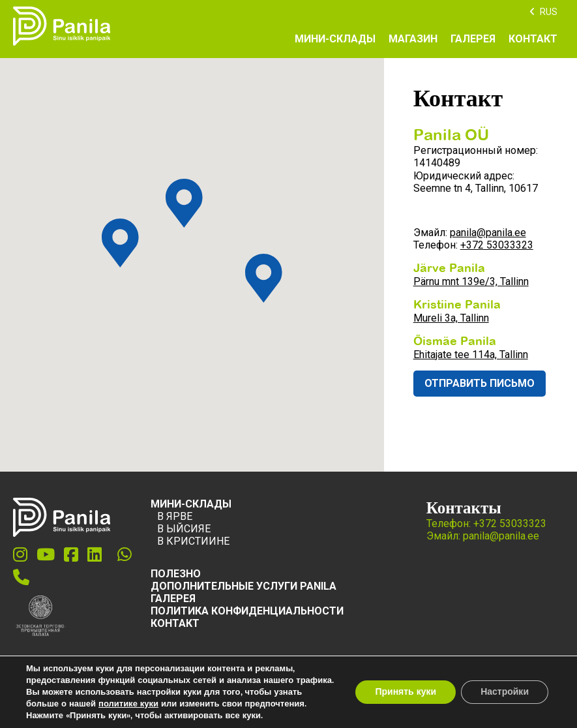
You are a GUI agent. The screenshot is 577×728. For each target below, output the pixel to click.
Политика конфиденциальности (247, 611)
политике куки (128, 704)
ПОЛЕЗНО (176, 574)
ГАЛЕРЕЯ (173, 599)
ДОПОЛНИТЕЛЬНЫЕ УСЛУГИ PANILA (244, 586)
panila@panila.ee (488, 233)
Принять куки (406, 692)
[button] (264, 278)
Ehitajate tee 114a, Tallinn (471, 355)
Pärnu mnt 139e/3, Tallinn (471, 281)
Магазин (413, 39)
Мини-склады (335, 39)
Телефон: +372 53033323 (486, 523)
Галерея (473, 39)
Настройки (505, 692)
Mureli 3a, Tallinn (451, 318)
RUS (549, 12)
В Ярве (175, 516)
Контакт (533, 39)
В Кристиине (193, 541)
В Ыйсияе (184, 529)
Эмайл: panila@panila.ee (483, 536)
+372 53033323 (497, 245)
